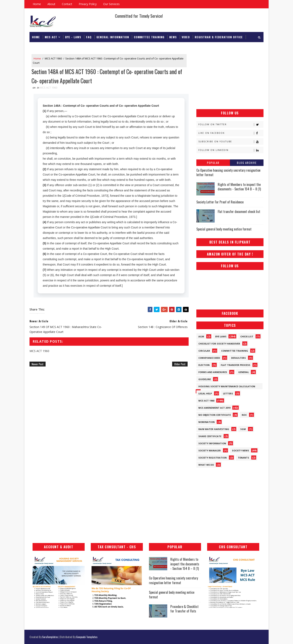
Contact (67, 4)
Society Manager (210, 450)
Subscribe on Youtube (231, 142)
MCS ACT (51, 37)
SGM (243, 429)
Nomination (207, 422)
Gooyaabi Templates (87, 637)
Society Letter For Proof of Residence (220, 202)
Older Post (180, 364)
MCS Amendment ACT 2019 (214, 408)
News (173, 37)
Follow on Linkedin (231, 150)
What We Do (206, 465)
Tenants (243, 458)
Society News (241, 450)
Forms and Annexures (213, 372)
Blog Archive (247, 163)
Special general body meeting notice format (224, 229)
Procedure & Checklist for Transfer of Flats (184, 609)
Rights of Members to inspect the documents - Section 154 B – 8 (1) (239, 187)
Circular (204, 351)
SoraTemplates (50, 637)
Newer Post (38, 364)
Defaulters (238, 358)
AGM (201, 336)
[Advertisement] (230, 80)
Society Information (212, 443)
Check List (247, 336)
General (244, 372)
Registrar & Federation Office (219, 37)
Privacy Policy (88, 4)
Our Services (111, 4)
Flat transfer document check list (239, 212)
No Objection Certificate (215, 415)
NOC (244, 415)
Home (37, 4)
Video (186, 37)
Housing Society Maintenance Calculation (227, 386)
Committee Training (149, 37)
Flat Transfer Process (236, 365)
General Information (113, 37)
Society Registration (213, 458)
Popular (213, 163)
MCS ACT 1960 (53, 58)
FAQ (89, 37)
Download (40, 47)
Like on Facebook (231, 133)
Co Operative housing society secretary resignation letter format (228, 172)
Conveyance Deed (209, 358)
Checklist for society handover (219, 344)
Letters (228, 393)
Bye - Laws (73, 37)
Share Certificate (210, 436)
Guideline (205, 379)
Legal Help (205, 393)
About (51, 4)
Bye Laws (221, 336)
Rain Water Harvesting (214, 429)
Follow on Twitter (231, 125)
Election (204, 365)
